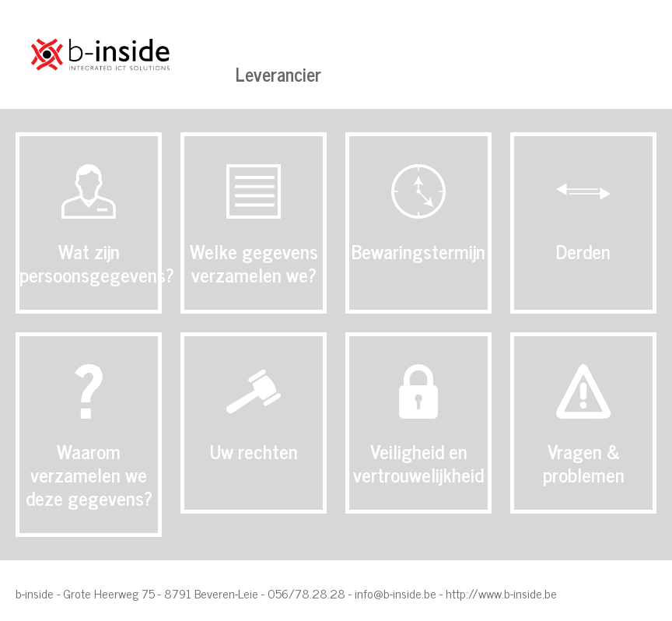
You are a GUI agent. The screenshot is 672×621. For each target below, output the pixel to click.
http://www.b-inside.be (501, 593)
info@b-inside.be (395, 593)
